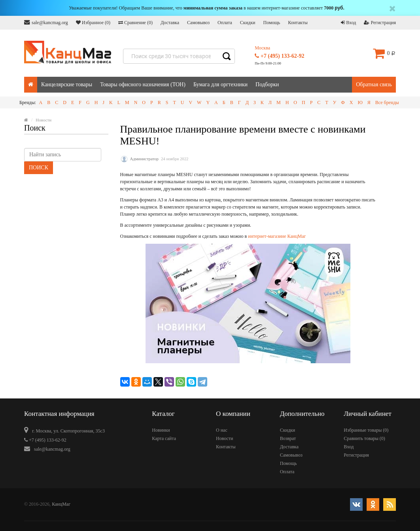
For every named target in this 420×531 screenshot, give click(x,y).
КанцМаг (61, 504)
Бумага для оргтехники (220, 84)
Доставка (170, 23)
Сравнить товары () (364, 438)
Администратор (144, 159)
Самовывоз (198, 23)
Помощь (271, 23)
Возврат (288, 438)
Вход (348, 23)
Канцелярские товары (67, 84)
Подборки (267, 84)
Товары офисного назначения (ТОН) (143, 84)
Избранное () (93, 23)
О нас (222, 430)
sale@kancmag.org (46, 22)
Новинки (161, 430)
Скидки (248, 23)
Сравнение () (135, 23)
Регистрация (380, 23)
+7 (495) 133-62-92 (279, 56)
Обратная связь (374, 84)
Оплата (225, 23)
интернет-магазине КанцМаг (277, 236)
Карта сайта (164, 438)
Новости (225, 438)
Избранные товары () (366, 430)
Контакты (298, 23)
